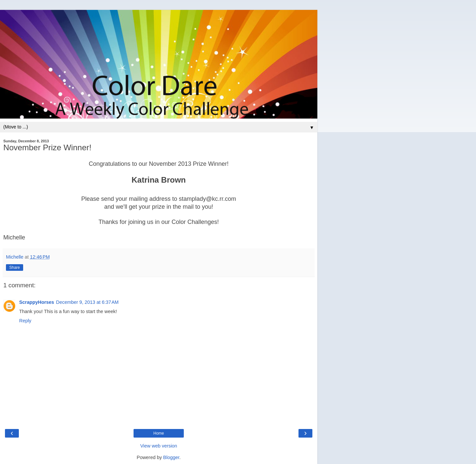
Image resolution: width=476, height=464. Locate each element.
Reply (25, 321)
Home (159, 433)
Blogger (171, 457)
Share (15, 268)
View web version (159, 446)
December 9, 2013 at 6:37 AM (87, 302)
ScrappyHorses (37, 302)
